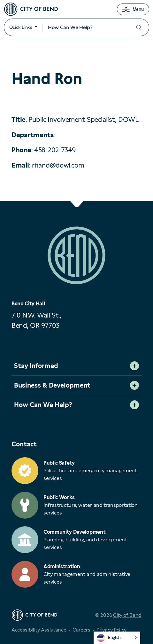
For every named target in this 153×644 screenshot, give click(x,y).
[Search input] (85, 27)
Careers (81, 630)
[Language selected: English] (117, 638)
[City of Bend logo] (31, 9)
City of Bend (127, 615)
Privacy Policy (111, 630)
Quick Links (21, 27)
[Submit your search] (139, 27)
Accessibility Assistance (39, 630)
